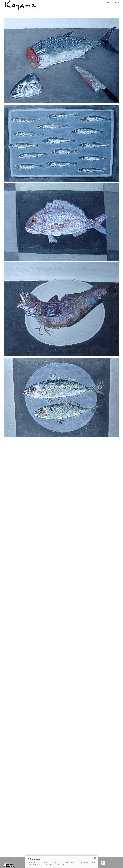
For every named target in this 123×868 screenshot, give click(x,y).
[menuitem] (110, 2)
